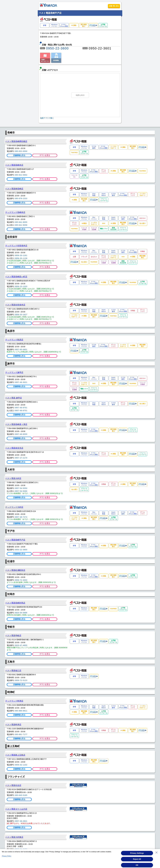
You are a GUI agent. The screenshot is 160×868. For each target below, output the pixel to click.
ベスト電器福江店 (13, 670)
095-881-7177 (21, 734)
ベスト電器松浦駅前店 (15, 570)
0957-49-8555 (21, 434)
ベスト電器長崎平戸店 (15, 540)
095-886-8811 (21, 711)
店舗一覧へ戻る (114, 6)
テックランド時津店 (14, 701)
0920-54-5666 (21, 613)
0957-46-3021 (21, 382)
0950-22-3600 (57, 48)
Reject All (137, 860)
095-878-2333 (21, 199)
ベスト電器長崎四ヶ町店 (16, 277)
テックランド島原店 (14, 340)
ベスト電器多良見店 (14, 448)
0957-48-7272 (21, 517)
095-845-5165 (21, 795)
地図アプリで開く (47, 118)
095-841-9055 (21, 222)
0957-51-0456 (21, 849)
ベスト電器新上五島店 (15, 755)
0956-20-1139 (21, 258)
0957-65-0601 (21, 350)
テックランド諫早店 (14, 372)
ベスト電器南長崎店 (14, 189)
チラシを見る (45, 155)
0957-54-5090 (21, 491)
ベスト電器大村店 (13, 478)
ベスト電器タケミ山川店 (16, 809)
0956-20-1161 (21, 255)
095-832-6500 (21, 151)
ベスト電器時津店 (13, 725)
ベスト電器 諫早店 (14, 398)
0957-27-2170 (21, 458)
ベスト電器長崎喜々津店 (16, 424)
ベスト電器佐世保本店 (15, 305)
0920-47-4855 (21, 645)
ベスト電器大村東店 (14, 837)
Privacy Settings (137, 854)
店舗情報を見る (19, 155)
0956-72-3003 (21, 580)
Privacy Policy (7, 857)
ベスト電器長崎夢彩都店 (16, 141)
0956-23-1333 (21, 286)
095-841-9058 (21, 225)
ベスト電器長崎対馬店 (15, 603)
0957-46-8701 (21, 408)
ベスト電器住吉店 (13, 785)
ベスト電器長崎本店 (14, 165)
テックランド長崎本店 (15, 212)
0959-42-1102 (21, 765)
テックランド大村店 (14, 507)
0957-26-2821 (21, 821)
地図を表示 (80, 95)
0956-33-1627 (21, 315)
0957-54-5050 (21, 488)
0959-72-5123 (21, 680)
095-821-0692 (21, 175)
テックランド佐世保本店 (16, 246)
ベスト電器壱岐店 (13, 635)
